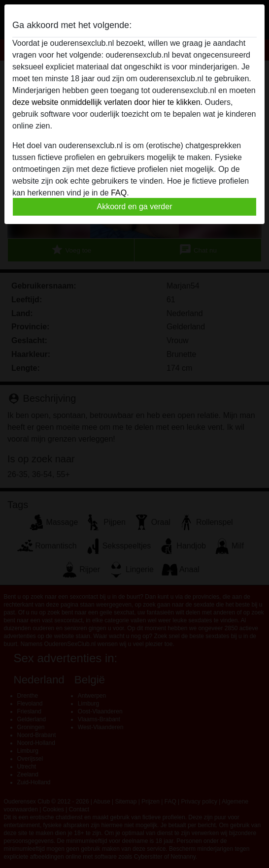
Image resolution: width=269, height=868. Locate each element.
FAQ (119, 193)
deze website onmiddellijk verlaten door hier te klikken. (107, 102)
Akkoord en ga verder (135, 207)
